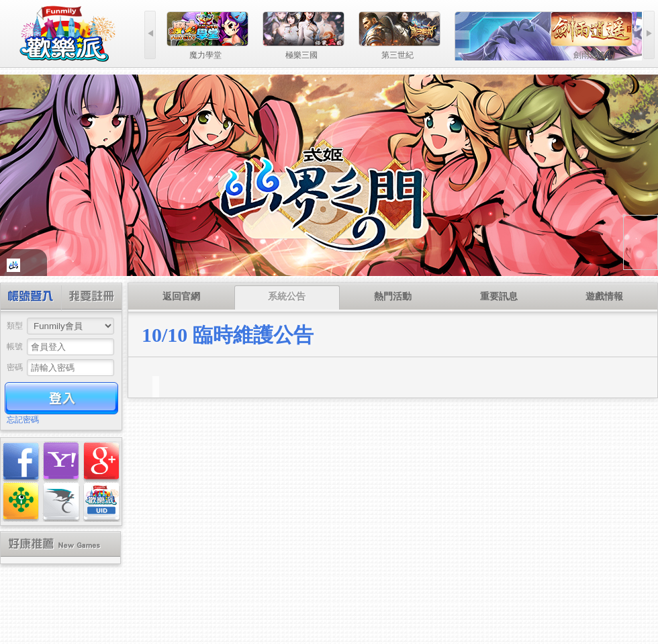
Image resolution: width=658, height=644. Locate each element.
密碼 (15, 367)
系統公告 (287, 296)
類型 (15, 326)
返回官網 (181, 296)
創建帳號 (91, 298)
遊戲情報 (604, 296)
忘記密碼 (23, 420)
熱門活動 (393, 296)
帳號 (15, 347)
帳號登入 (31, 298)
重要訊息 (499, 296)
